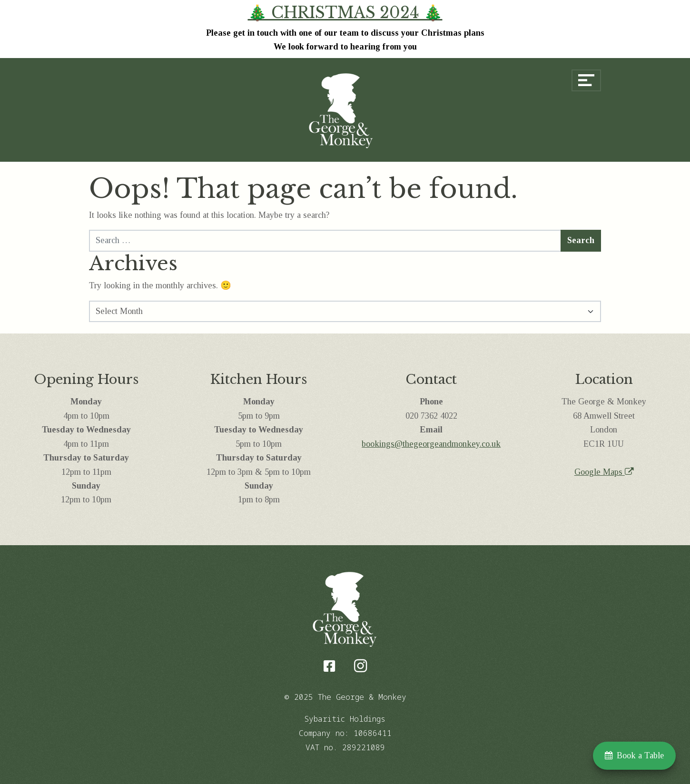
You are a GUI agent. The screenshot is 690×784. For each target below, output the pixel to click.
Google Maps (604, 472)
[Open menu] (586, 81)
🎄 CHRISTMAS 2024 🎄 (345, 13)
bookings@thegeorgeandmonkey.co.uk (431, 444)
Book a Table (634, 755)
